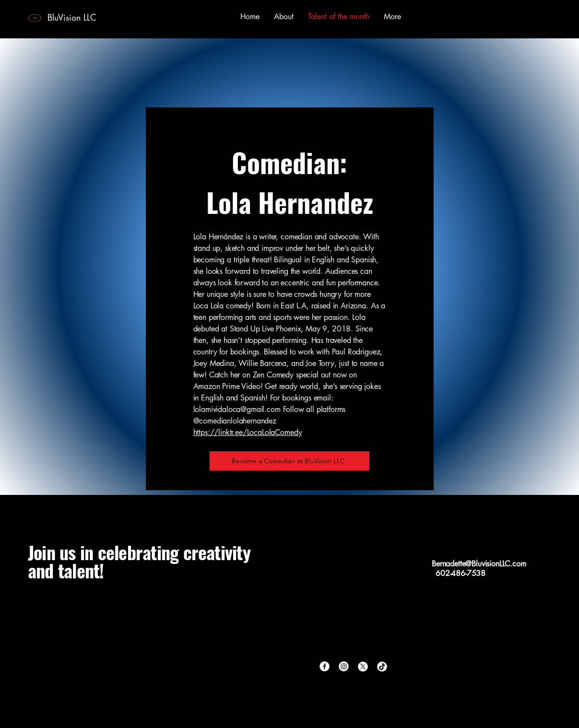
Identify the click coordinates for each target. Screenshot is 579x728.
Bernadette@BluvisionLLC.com (479, 564)
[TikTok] (382, 666)
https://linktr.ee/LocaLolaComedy (248, 432)
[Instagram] (344, 666)
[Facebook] (325, 666)
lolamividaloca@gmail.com (237, 409)
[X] (363, 666)
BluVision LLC (72, 17)
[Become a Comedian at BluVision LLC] (289, 461)
